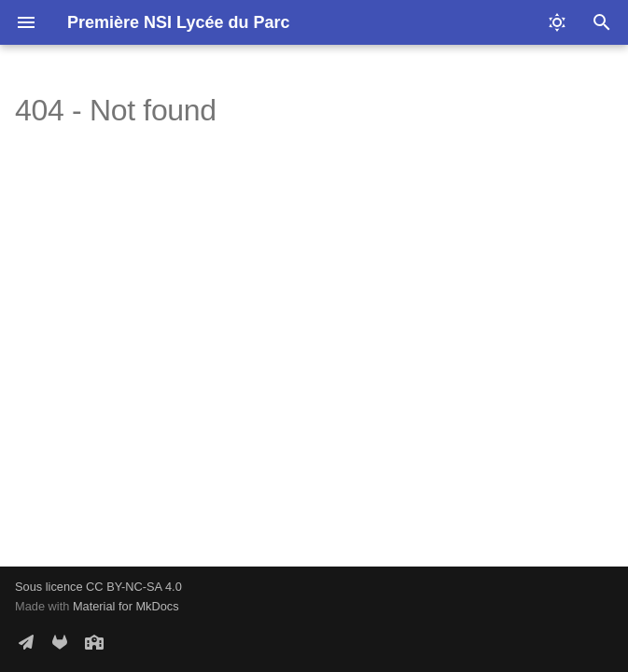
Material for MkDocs (126, 606)
